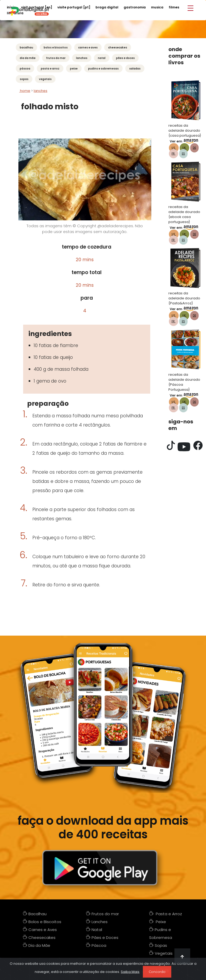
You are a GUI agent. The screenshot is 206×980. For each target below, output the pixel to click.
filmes (174, 7)
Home (25, 91)
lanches (41, 91)
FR (174, 154)
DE (194, 148)
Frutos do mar (56, 58)
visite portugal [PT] (74, 7)
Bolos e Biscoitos (56, 48)
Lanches (82, 58)
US (174, 148)
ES (183, 154)
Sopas (24, 79)
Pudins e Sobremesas (103, 69)
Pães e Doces (125, 58)
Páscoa (25, 69)
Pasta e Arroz (50, 69)
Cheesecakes (118, 48)
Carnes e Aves (88, 48)
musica (157, 7)
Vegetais (45, 79)
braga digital (107, 7)
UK (184, 148)
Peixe (74, 69)
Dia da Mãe (28, 58)
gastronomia (135, 7)
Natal (102, 58)
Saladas (135, 69)
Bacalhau (26, 48)
